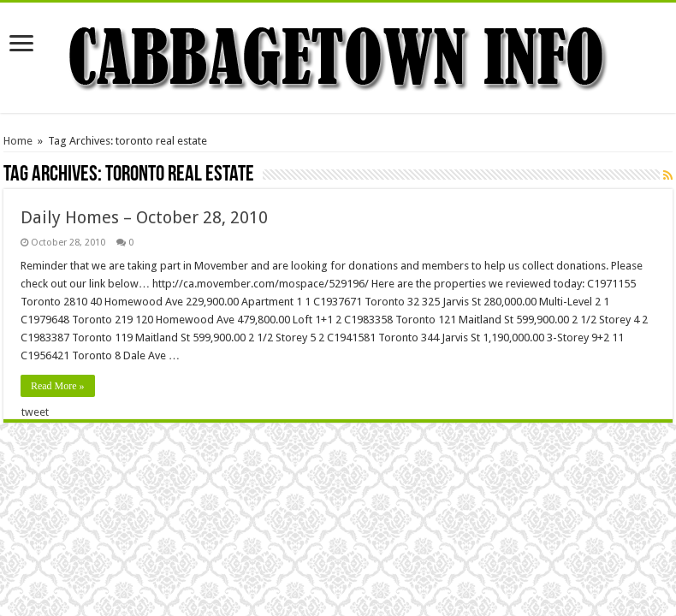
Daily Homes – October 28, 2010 (144, 217)
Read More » (58, 386)
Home (18, 141)
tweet (35, 412)
